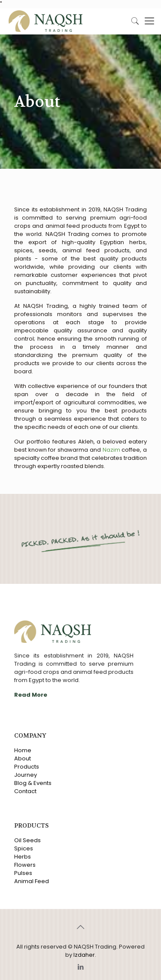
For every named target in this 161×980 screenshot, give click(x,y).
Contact (25, 791)
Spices (24, 848)
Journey (26, 775)
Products (27, 767)
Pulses (23, 873)
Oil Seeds (27, 840)
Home (23, 750)
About (23, 758)
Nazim (111, 450)
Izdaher (84, 955)
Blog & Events (33, 783)
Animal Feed (32, 881)
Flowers (25, 865)
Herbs (23, 857)
